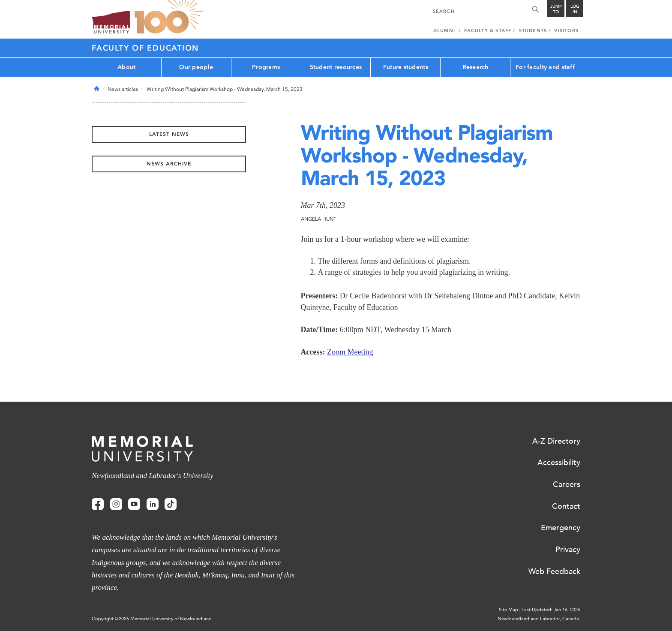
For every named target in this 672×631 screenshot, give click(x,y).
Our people (196, 67)
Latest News (169, 134)
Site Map (508, 610)
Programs (266, 67)
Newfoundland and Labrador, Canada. (539, 619)
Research (475, 67)
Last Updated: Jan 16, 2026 (551, 610)
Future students (406, 67)
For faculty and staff (545, 67)
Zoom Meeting (350, 352)
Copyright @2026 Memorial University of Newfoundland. (152, 619)
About (126, 67)
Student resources (336, 67)
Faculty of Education (145, 48)
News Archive (169, 164)
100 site (169, 17)
